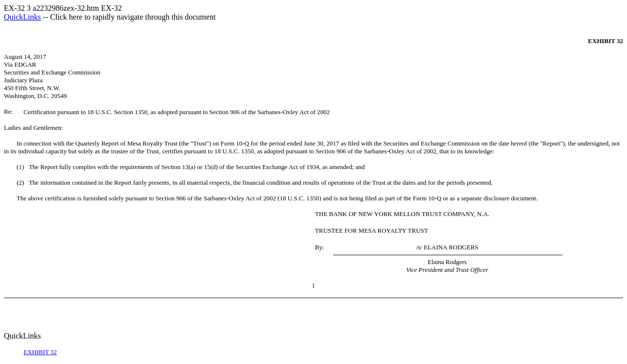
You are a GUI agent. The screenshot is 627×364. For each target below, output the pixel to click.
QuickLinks (23, 17)
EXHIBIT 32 (40, 352)
